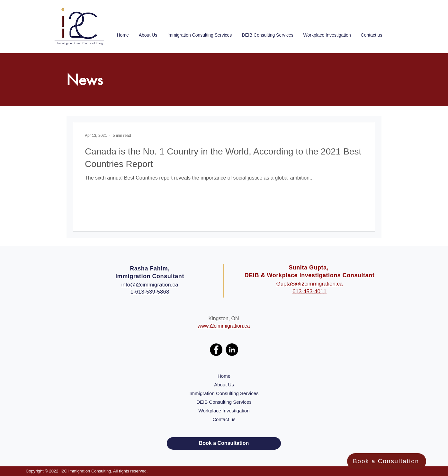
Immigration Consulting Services (224, 393)
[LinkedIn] (232, 350)
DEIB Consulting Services (224, 402)
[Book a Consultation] (387, 461)
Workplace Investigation (224, 411)
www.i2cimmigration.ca (224, 326)
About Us (224, 385)
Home (224, 376)
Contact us (224, 419)
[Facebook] (216, 350)
